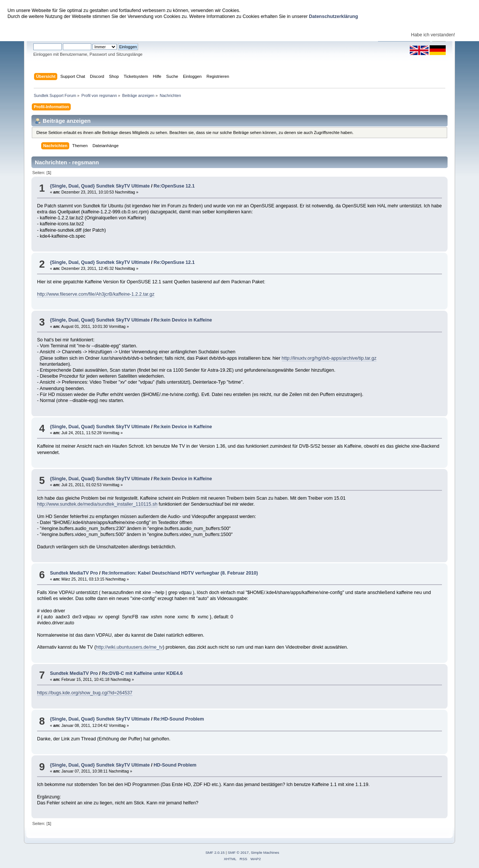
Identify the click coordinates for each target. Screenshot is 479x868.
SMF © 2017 (238, 852)
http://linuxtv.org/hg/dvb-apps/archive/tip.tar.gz (329, 358)
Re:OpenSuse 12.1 (174, 186)
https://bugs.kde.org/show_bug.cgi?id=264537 (85, 693)
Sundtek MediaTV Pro (74, 573)
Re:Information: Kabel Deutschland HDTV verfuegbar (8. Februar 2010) (180, 573)
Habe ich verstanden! (433, 35)
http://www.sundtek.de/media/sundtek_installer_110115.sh (97, 504)
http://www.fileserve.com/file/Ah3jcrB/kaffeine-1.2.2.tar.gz (96, 294)
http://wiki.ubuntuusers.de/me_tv (129, 647)
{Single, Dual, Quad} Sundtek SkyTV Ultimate (100, 186)
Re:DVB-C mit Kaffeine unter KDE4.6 (142, 673)
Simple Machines (265, 852)
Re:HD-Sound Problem (179, 719)
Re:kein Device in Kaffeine (183, 320)
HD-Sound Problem (175, 765)
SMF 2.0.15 (215, 852)
